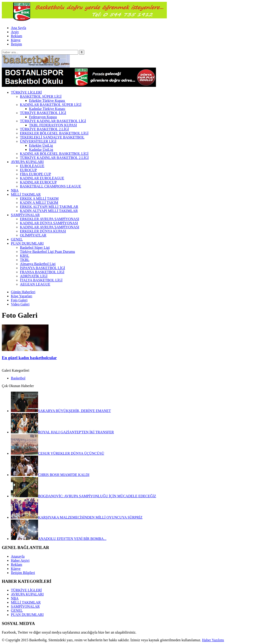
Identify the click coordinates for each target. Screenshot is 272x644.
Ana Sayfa (18, 28)
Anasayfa (18, 556)
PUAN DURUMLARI (27, 615)
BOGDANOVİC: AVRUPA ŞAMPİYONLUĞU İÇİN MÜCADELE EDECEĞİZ (83, 496)
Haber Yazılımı (213, 640)
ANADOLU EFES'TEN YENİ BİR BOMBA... (59, 539)
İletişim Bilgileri (23, 573)
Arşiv (15, 32)
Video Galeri (20, 304)
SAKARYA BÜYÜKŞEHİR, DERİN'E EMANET (61, 411)
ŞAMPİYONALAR (25, 606)
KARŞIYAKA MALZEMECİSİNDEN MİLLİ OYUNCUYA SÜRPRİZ (77, 517)
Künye (16, 40)
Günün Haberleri (23, 292)
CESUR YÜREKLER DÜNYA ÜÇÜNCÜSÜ (57, 453)
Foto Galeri (19, 300)
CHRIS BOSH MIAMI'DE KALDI (50, 475)
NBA (15, 598)
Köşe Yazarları (22, 296)
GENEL (17, 611)
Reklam (17, 36)
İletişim (16, 44)
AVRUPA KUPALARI (27, 594)
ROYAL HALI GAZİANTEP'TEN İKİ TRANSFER (62, 432)
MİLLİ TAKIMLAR (26, 602)
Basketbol (18, 378)
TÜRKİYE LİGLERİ (26, 590)
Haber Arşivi (20, 560)
